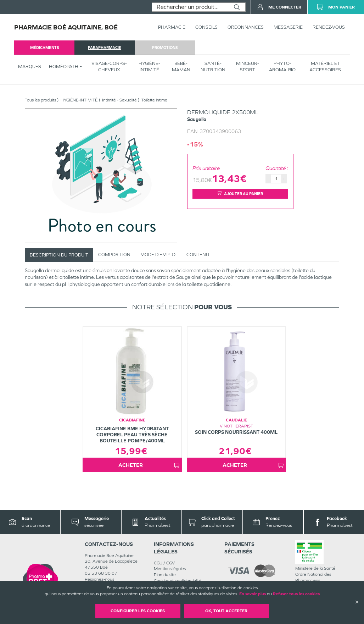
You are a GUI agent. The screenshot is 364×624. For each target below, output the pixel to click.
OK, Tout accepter (226, 611)
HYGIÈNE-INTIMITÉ (149, 67)
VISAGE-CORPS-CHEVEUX (109, 67)
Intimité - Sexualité (119, 100)
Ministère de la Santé (315, 568)
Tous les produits (40, 100)
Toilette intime (154, 100)
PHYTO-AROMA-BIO (282, 67)
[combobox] (190, 7)
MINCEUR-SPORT (248, 67)
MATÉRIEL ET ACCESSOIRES (325, 67)
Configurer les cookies (138, 611)
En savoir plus (253, 594)
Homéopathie (66, 67)
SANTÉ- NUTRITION (213, 67)
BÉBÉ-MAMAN (181, 67)
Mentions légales (170, 569)
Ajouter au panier (240, 194)
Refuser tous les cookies (296, 594)
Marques (30, 67)
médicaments (44, 48)
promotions (165, 48)
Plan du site (165, 575)
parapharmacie (105, 48)
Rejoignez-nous (99, 579)
